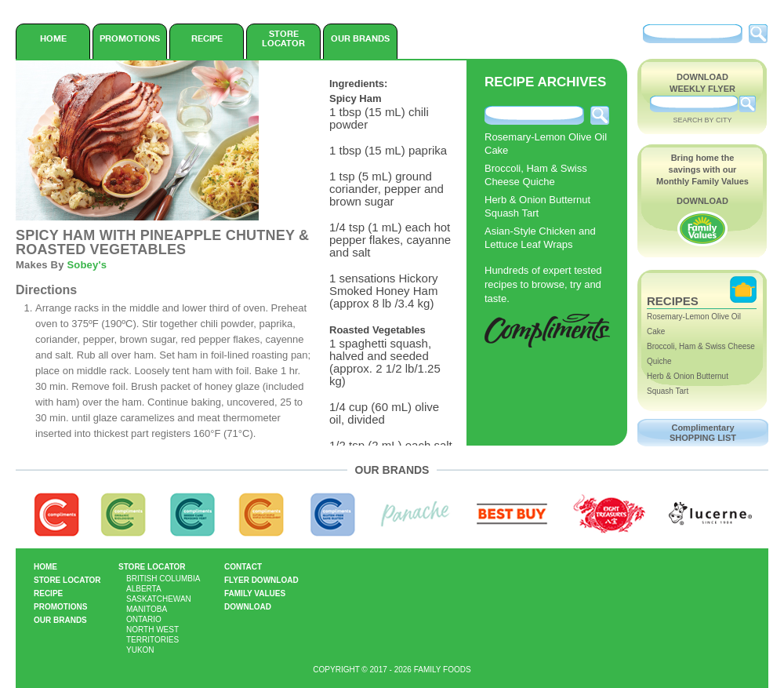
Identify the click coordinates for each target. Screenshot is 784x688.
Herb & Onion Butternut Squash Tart (537, 206)
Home (53, 38)
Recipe (207, 38)
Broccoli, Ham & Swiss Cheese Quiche (536, 175)
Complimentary (703, 433)
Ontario (144, 619)
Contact (243, 567)
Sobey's (87, 265)
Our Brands (360, 38)
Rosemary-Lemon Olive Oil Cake (546, 144)
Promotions (130, 38)
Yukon (140, 650)
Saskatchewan (159, 599)
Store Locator (283, 38)
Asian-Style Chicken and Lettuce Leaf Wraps (540, 238)
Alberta (144, 589)
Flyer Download (261, 580)
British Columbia (163, 579)
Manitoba (147, 609)
